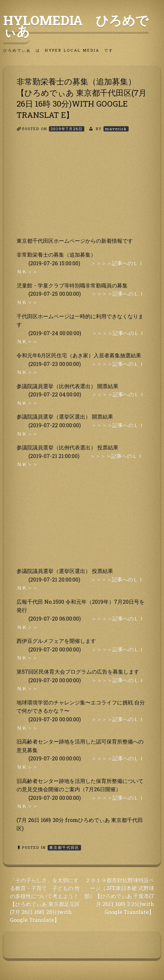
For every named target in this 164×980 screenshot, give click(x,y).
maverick (116, 129)
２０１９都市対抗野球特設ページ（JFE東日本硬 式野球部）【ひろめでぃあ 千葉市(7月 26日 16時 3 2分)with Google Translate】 (119, 896)
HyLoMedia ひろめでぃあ (76, 26)
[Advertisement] (82, 190)
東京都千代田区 (64, 847)
